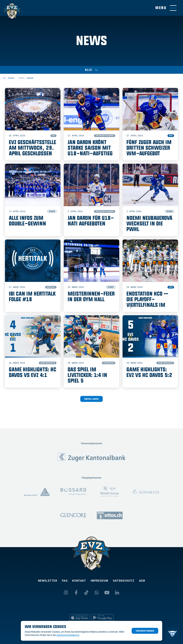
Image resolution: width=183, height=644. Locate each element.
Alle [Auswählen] (91, 70)
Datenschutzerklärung (68, 635)
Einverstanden (145, 631)
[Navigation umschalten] (166, 8)
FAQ (65, 581)
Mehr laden (91, 399)
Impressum (100, 581)
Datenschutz (124, 581)
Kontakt (79, 581)
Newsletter (48, 581)
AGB (142, 581)
